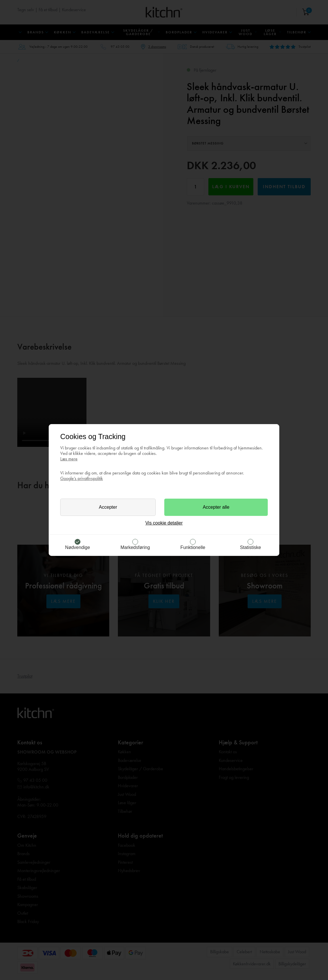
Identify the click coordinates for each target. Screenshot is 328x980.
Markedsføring (135, 547)
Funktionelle (193, 547)
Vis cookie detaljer (164, 523)
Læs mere (69, 459)
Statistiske (251, 547)
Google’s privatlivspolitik (82, 478)
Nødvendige (78, 547)
